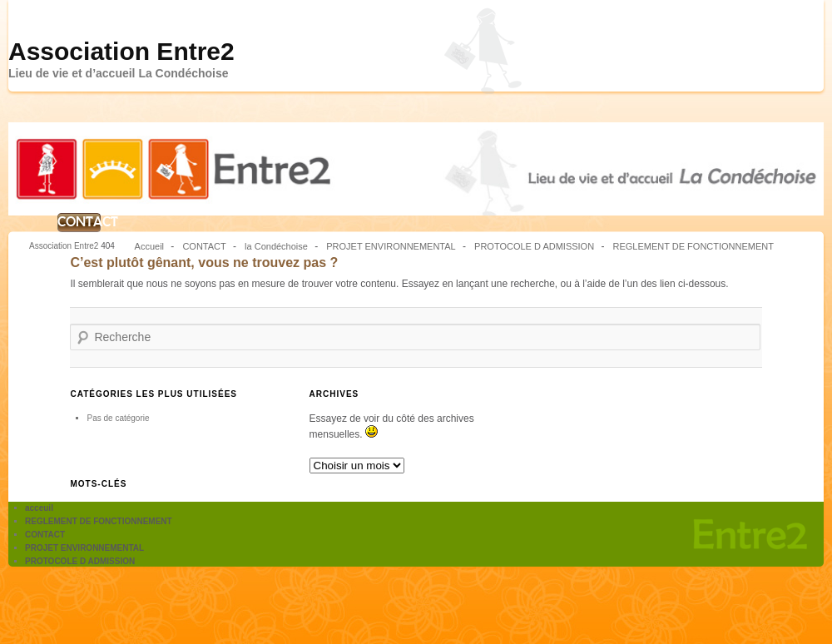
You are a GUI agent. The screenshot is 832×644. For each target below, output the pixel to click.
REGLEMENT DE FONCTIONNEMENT (693, 246)
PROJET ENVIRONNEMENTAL (391, 246)
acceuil (39, 508)
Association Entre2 (121, 51)
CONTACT (79, 222)
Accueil (149, 246)
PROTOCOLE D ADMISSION (534, 246)
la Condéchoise (276, 246)
